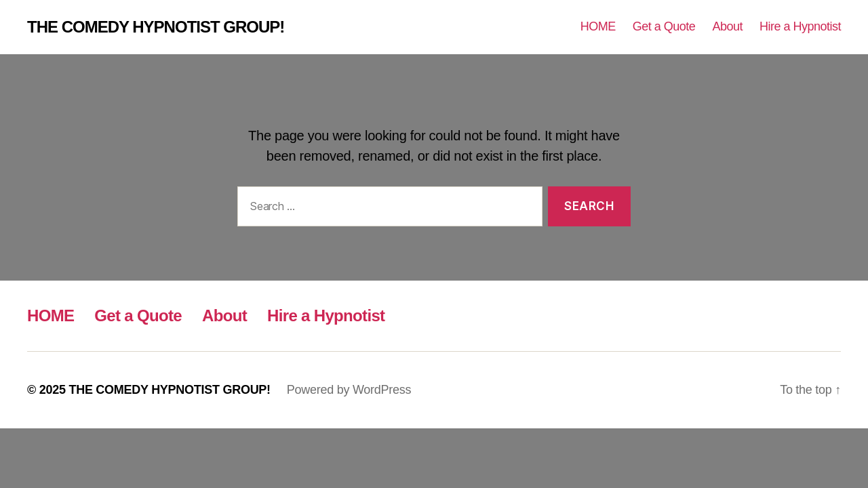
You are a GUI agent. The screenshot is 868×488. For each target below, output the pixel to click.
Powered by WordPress (349, 390)
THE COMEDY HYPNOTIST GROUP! (156, 27)
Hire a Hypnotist (800, 26)
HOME (598, 26)
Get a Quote (664, 26)
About (727, 26)
